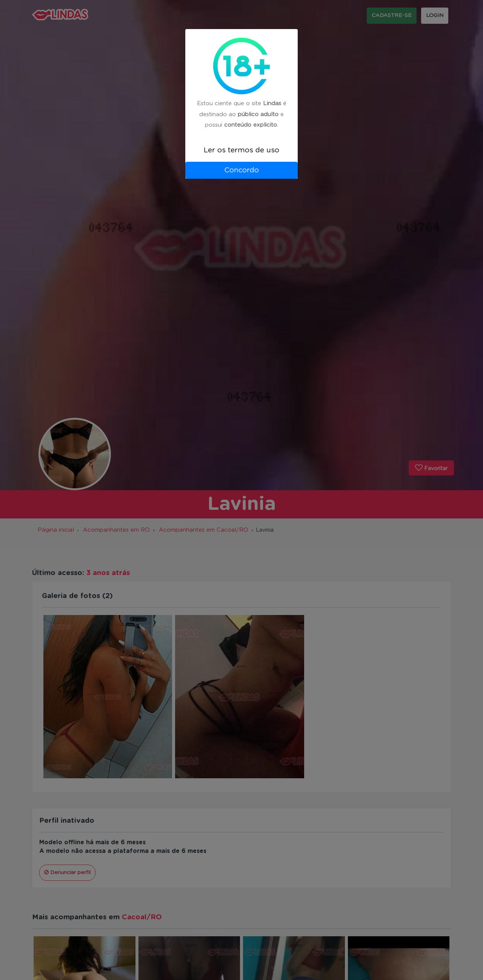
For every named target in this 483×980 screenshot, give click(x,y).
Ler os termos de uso (241, 150)
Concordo (241, 170)
